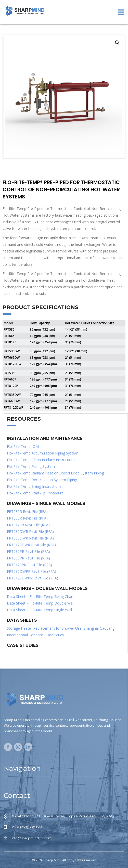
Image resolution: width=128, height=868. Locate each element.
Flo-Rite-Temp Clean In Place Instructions (41, 460)
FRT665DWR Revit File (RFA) (30, 538)
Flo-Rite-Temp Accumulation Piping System (43, 453)
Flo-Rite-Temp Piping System (31, 466)
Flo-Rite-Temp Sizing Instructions (34, 486)
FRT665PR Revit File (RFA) (28, 558)
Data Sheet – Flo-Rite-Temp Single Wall (39, 610)
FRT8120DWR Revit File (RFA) (31, 545)
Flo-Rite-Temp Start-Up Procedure (35, 493)
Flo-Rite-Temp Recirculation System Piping (42, 480)
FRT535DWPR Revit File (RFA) (31, 571)
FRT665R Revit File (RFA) (27, 518)
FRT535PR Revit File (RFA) (28, 551)
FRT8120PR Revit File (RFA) (29, 565)
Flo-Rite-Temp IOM (23, 446)
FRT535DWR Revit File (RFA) (30, 531)
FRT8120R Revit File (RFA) (28, 525)
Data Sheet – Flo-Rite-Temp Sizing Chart (40, 596)
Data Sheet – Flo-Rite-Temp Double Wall (41, 603)
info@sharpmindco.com (31, 838)
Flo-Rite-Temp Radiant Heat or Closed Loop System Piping (55, 473)
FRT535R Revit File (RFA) (27, 511)
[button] (117, 43)
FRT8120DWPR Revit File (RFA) (33, 578)
